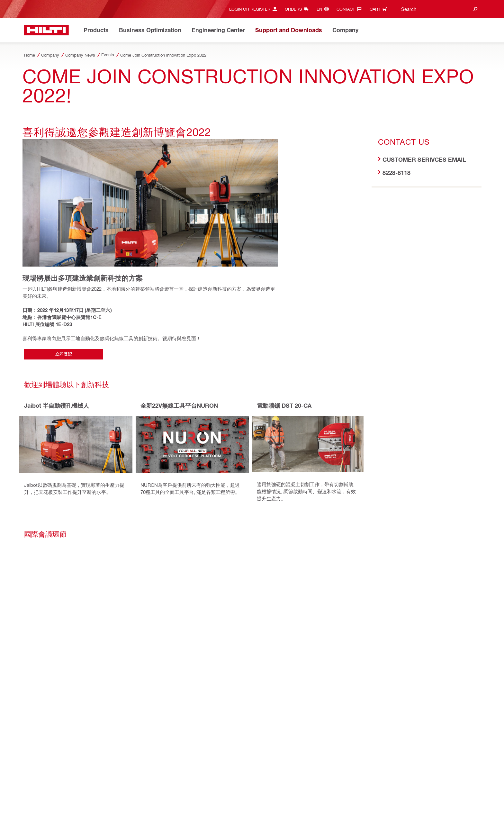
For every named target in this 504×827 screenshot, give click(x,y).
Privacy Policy (77, 804)
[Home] (46, 30)
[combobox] (438, 9)
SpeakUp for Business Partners (190, 804)
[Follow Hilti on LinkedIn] (352, 815)
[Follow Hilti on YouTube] (363, 815)
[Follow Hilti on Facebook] (342, 815)
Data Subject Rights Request (288, 804)
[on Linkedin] (63, 631)
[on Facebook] (34, 631)
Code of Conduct (240, 804)
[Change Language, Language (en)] (324, 9)
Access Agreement (42, 804)
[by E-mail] (92, 631)
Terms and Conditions (135, 804)
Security (103, 804)
